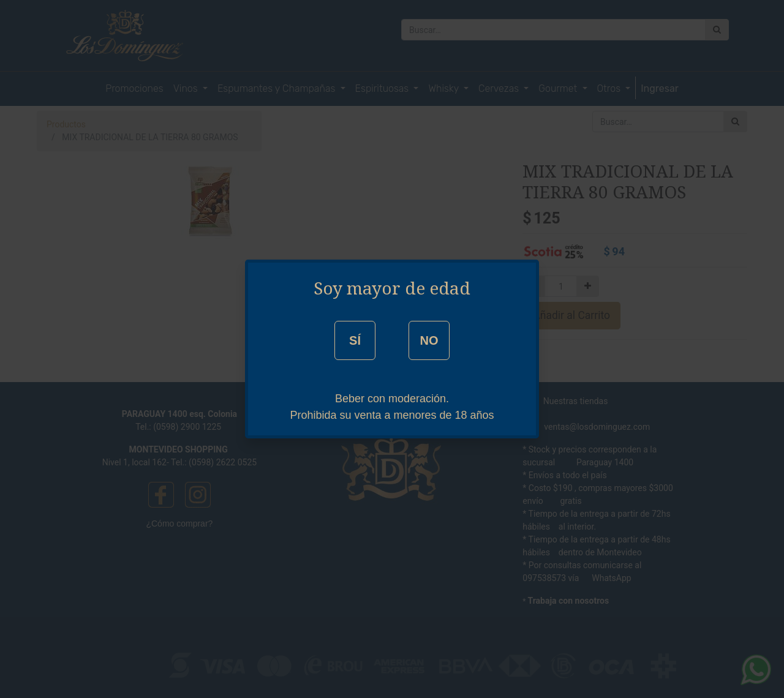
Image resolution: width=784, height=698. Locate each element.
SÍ (355, 340)
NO (429, 340)
